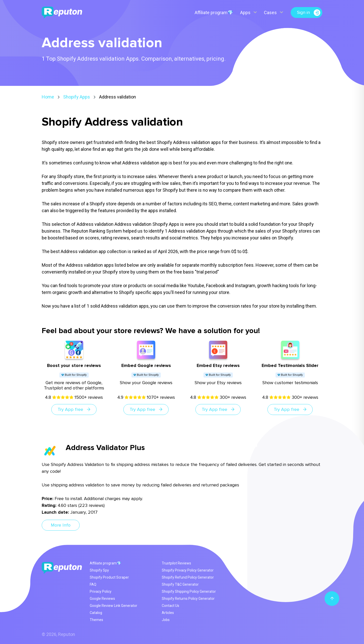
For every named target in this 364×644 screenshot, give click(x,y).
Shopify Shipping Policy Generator (189, 591)
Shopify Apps (77, 97)
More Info (61, 525)
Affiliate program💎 (214, 13)
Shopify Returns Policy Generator (188, 599)
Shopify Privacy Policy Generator (188, 570)
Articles (168, 613)
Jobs (166, 620)
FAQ (93, 584)
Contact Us (170, 606)
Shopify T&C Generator (180, 584)
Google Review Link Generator (113, 606)
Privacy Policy (101, 591)
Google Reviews (102, 599)
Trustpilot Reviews (176, 563)
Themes (96, 620)
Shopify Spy (99, 570)
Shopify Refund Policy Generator (188, 577)
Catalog (96, 613)
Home (48, 97)
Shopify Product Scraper (109, 577)
